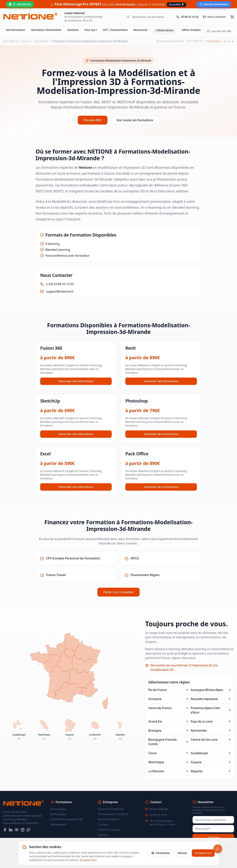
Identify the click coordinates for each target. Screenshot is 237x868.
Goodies (103, 827)
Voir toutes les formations (135, 112)
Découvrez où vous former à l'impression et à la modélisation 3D (184, 659)
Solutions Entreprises (111, 801)
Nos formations (16, 22)
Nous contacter (159, 801)
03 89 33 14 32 (158, 807)
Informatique (58, 806)
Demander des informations (76, 373)
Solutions (73, 22)
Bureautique (58, 801)
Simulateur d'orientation (46, 22)
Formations (41, 33)
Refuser (182, 853)
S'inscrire (213, 829)
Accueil (25, 33)
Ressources (140, 22)
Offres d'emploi (191, 22)
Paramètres (161, 853)
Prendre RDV (93, 112)
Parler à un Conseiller (118, 584)
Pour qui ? (91, 22)
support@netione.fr (60, 283)
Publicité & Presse (109, 822)
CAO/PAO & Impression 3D (66, 811)
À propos (103, 816)
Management (59, 816)
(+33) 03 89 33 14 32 (60, 276)
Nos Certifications (109, 811)
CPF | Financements (115, 22)
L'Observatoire (165, 22)
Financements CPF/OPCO (113, 806)
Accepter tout (203, 853)
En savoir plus (88, 860)
